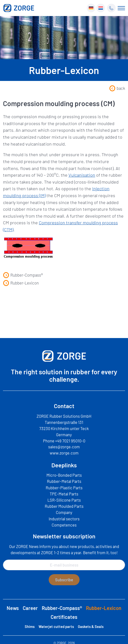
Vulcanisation (82, 175)
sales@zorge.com (64, 447)
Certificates (64, 617)
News (13, 608)
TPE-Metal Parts (64, 494)
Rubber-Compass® (23, 275)
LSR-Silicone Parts (64, 500)
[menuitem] (91, 8)
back (117, 88)
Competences (64, 525)
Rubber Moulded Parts (64, 506)
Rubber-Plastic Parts (64, 488)
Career (30, 608)
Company (64, 512)
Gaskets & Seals (91, 626)
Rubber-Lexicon (21, 283)
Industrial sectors (64, 519)
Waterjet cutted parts (56, 626)
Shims (30, 626)
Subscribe (64, 580)
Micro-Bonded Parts (64, 475)
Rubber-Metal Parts (64, 481)
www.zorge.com (64, 453)
